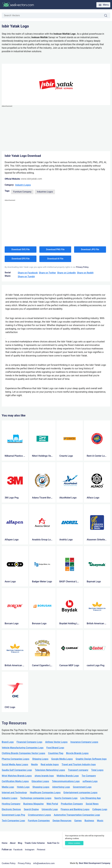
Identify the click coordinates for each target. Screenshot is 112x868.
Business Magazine (33, 804)
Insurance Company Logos (84, 742)
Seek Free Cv (53, 843)
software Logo (90, 781)
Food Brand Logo (55, 748)
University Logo (50, 809)
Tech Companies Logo (13, 821)
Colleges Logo (100, 809)
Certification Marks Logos (15, 781)
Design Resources (62, 821)
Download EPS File (21, 259)
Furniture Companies (39, 821)
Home (5, 843)
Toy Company (89, 776)
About (13, 843)
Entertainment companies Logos (80, 793)
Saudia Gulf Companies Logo (17, 770)
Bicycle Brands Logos (77, 753)
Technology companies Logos (36, 798)
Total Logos (97, 770)
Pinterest (41, 850)
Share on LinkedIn (66, 273)
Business (89, 821)
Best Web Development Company (95, 863)
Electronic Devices (11, 809)
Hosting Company (11, 804)
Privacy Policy (24, 863)
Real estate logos (50, 764)
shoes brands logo (44, 776)
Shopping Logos (41, 787)
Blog (20, 843)
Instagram (30, 850)
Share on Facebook (28, 273)
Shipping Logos (40, 759)
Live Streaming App (90, 798)
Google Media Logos (62, 759)
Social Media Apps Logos (15, 764)
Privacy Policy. (83, 267)
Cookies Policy (9, 863)
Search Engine (31, 809)
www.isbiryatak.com (32, 179)
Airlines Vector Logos (56, 742)
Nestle (34, 764)
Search (107, 16)
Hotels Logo (23, 787)
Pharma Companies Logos (16, 759)
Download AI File (55, 259)
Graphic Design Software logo (91, 759)
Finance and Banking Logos (75, 809)
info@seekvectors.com (44, 863)
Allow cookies (74, 843)
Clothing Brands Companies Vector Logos (23, 753)
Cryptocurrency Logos (39, 815)
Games (78, 821)
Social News (92, 804)
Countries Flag (56, 753)
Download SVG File (21, 249)
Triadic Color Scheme (35, 843)
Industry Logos (23, 185)
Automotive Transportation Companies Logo (77, 815)
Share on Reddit (85, 273)
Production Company (72, 804)
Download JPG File (90, 249)
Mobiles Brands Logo (68, 776)
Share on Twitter (47, 273)
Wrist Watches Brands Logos (17, 776)
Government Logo (82, 787)
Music (100, 821)
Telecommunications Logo (66, 781)
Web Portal (52, 804)
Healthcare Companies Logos (45, 793)
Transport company (78, 770)
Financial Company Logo (29, 742)
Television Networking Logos (50, 770)
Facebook (18, 850)
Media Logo (8, 787)
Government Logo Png (13, 815)
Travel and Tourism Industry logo (79, 764)
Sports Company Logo (66, 798)
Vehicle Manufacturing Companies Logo (23, 748)
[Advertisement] (56, 128)
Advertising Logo (61, 787)
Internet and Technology (14, 793)
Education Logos (40, 781)
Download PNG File (55, 249)
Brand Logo (8, 742)
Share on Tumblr (26, 277)
